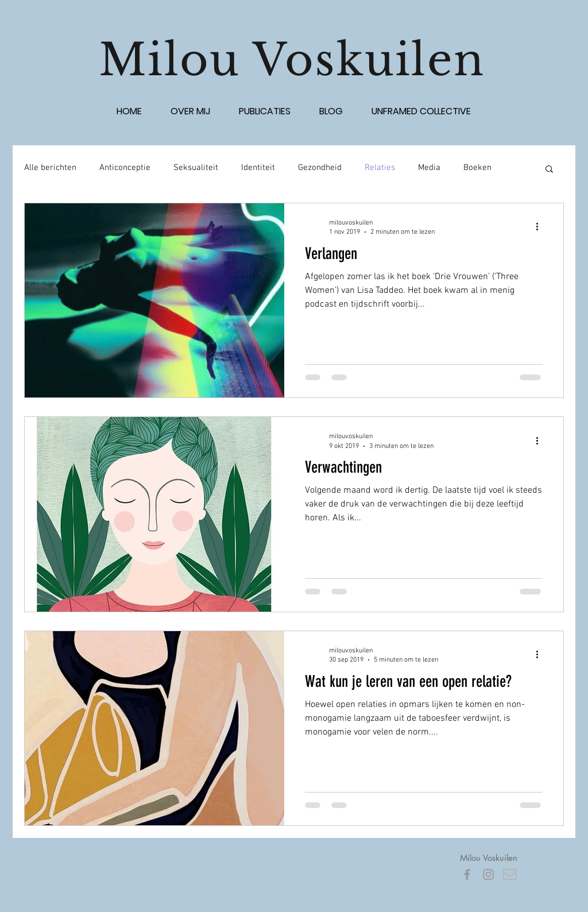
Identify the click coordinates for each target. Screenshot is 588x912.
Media (429, 168)
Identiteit (258, 168)
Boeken (477, 168)
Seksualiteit (196, 168)
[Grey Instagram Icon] (488, 874)
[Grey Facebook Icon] (467, 874)
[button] (549, 170)
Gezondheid (320, 168)
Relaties (380, 168)
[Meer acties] (541, 227)
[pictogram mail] (510, 874)
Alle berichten (50, 168)
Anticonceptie (125, 168)
